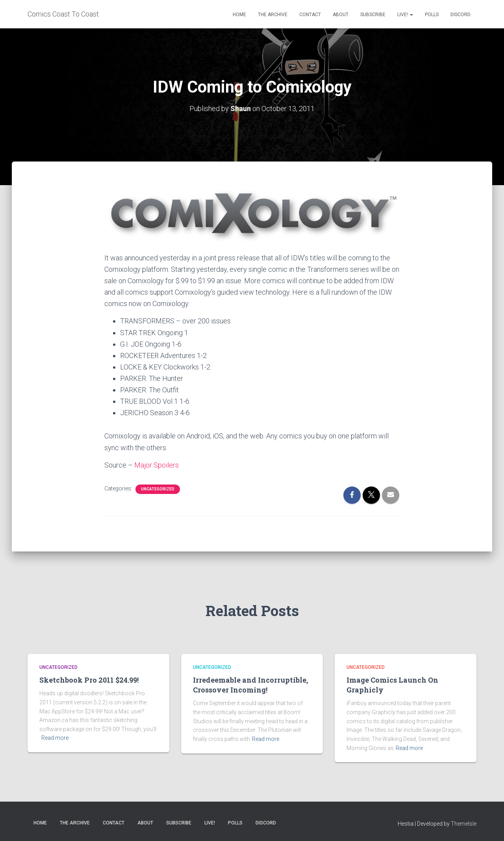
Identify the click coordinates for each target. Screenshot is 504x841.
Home (239, 15)
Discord (460, 15)
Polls (432, 15)
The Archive (273, 15)
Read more (55, 738)
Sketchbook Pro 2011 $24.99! (89, 680)
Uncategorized (158, 489)
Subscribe (373, 15)
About (341, 15)
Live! (405, 15)
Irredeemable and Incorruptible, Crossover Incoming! (250, 685)
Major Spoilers (157, 465)
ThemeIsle (464, 824)
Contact (310, 15)
